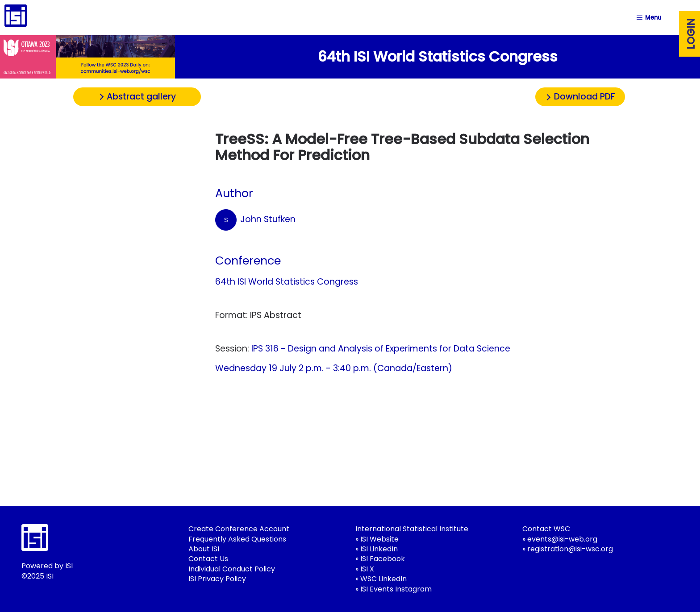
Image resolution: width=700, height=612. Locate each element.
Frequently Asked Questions (237, 539)
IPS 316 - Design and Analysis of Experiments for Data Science (381, 349)
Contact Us (208, 559)
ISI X (367, 569)
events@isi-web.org (562, 539)
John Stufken (255, 220)
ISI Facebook (383, 559)
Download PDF (585, 97)
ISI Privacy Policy (217, 579)
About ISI (204, 549)
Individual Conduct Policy (232, 569)
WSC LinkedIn (383, 579)
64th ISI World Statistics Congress (287, 282)
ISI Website (379, 539)
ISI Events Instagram (396, 589)
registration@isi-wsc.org (570, 549)
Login (691, 34)
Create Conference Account (239, 529)
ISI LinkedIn (379, 549)
